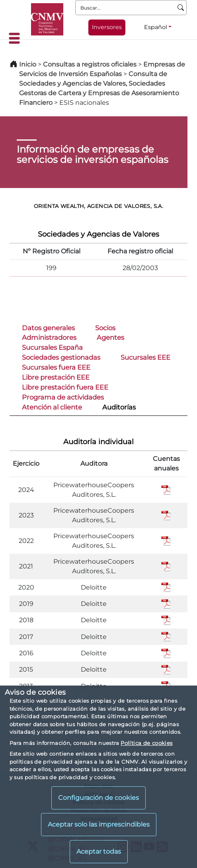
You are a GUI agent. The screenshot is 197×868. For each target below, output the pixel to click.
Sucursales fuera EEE (56, 367)
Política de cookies (146, 743)
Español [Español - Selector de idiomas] (156, 27)
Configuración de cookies (98, 798)
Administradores (49, 337)
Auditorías (119, 407)
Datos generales (48, 328)
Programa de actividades (63, 397)
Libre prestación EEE (56, 377)
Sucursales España (52, 347)
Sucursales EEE (145, 357)
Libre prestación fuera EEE (65, 387)
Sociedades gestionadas (61, 357)
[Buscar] (181, 8)
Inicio (28, 64)
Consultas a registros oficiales (90, 64)
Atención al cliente (52, 407)
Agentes (110, 337)
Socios (105, 328)
